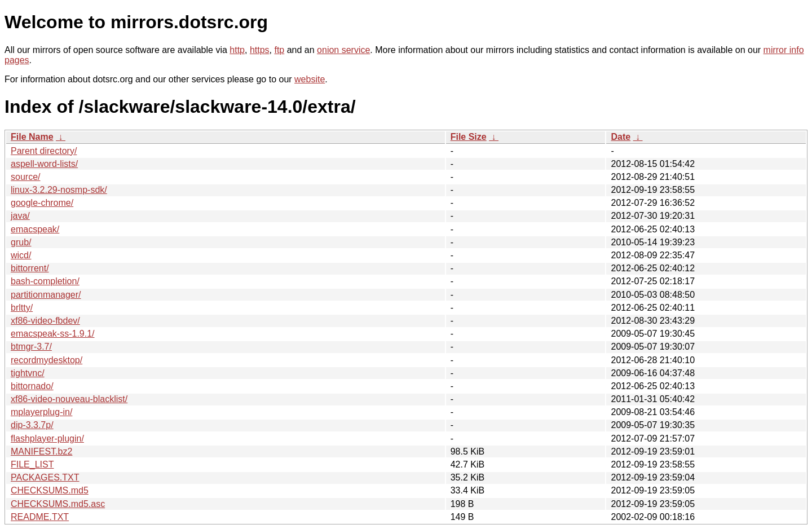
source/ (25, 177)
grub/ (21, 242)
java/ (20, 216)
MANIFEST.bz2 (41, 451)
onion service (343, 50)
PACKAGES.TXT (45, 477)
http (237, 50)
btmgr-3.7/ (31, 347)
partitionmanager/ (46, 295)
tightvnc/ (28, 373)
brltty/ (22, 308)
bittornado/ (32, 386)
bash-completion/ (45, 281)
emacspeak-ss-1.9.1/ (53, 334)
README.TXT (40, 517)
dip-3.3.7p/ (32, 425)
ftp (279, 50)
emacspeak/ (35, 229)
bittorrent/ (30, 268)
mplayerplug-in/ (41, 412)
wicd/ (21, 255)
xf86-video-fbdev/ (45, 321)
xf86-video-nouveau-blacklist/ (69, 399)
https (260, 50)
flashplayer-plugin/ (47, 438)
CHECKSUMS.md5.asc (58, 504)
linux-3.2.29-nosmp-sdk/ (59, 190)
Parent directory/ (44, 151)
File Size (469, 137)
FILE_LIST (32, 464)
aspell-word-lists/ (44, 164)
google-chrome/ (42, 203)
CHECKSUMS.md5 (50, 490)
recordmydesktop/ (47, 360)
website (310, 79)
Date (621, 137)
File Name (32, 137)
